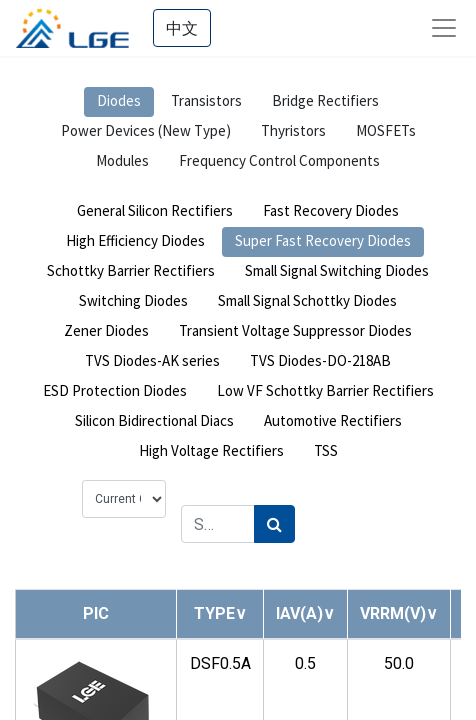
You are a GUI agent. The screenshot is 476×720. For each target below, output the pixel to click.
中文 (182, 28)
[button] (220, 613)
